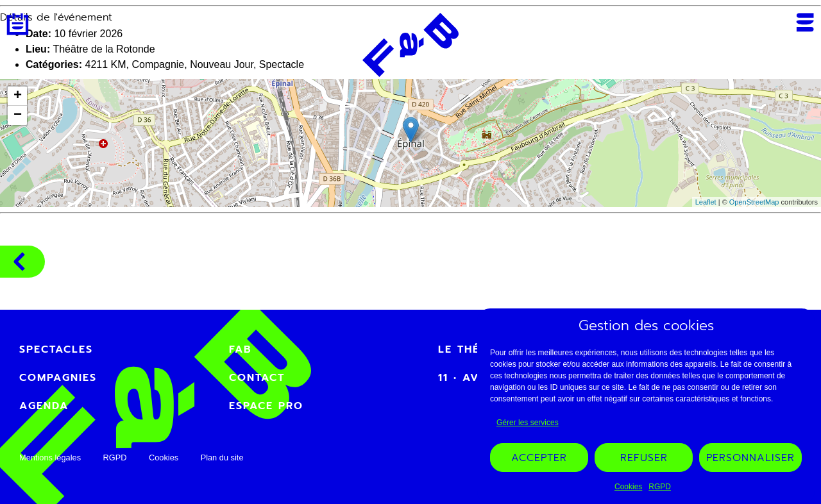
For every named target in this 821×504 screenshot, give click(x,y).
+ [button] (18, 96)
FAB (241, 349)
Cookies (628, 487)
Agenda (18, 24)
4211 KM (105, 64)
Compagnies (19, 262)
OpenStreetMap (754, 202)
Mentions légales (50, 458)
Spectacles (56, 349)
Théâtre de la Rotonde (104, 49)
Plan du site (222, 458)
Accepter (539, 458)
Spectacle (282, 64)
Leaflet (706, 202)
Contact (257, 378)
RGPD (660, 487)
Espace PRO (266, 406)
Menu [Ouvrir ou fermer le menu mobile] (805, 22)
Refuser (644, 458)
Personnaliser (750, 458)
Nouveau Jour (222, 64)
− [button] (18, 115)
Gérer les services (528, 423)
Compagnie (158, 64)
